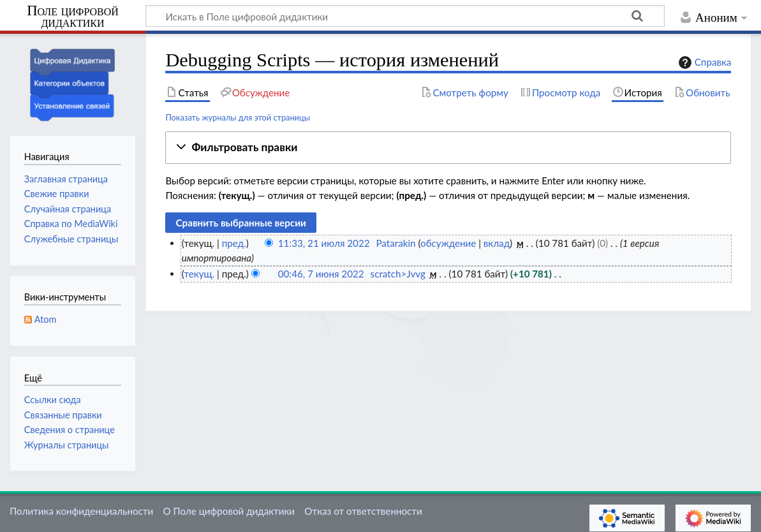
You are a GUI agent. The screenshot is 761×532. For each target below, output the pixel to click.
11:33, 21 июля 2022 (324, 243)
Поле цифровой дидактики (73, 17)
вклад (497, 243)
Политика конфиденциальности (81, 511)
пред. (234, 243)
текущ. (199, 274)
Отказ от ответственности (363, 511)
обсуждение (448, 243)
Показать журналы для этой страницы (238, 117)
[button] (448, 148)
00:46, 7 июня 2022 (321, 274)
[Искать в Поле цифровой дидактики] (405, 16)
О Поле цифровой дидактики (229, 511)
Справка (704, 63)
